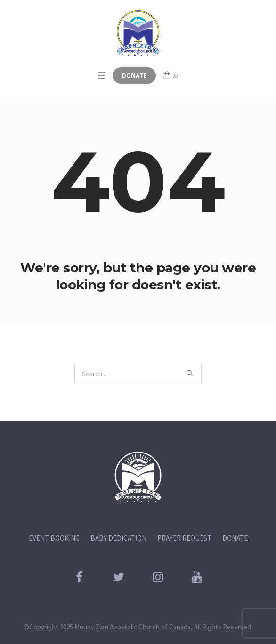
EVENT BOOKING (54, 538)
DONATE (235, 538)
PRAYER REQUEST (184, 538)
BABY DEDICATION (118, 538)
